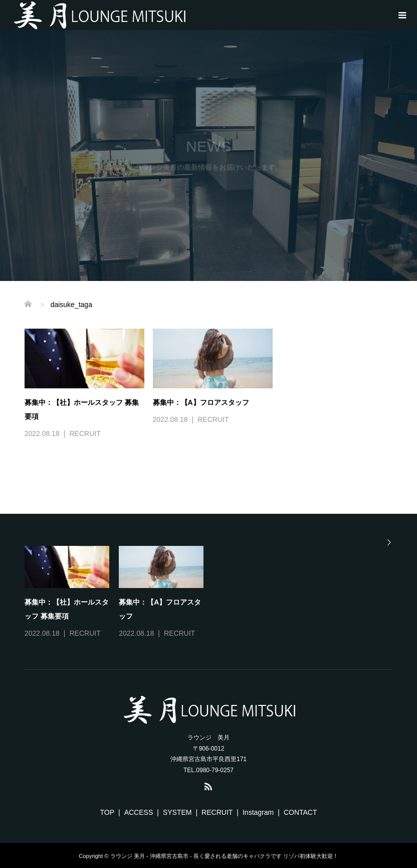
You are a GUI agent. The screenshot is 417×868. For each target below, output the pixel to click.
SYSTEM (177, 812)
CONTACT (300, 812)
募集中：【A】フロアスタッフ (201, 402)
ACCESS (139, 812)
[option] (214, 593)
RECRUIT (85, 433)
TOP (108, 812)
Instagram (258, 812)
